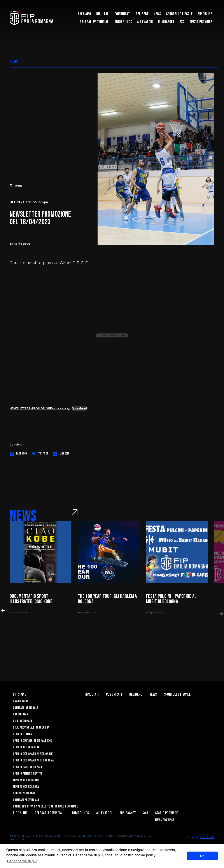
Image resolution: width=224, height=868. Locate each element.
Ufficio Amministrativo (28, 774)
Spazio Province (201, 22)
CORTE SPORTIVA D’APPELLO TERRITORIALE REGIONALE (45, 807)
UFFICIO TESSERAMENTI (27, 747)
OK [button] (202, 856)
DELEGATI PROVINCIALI (95, 22)
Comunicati (123, 14)
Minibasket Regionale (27, 780)
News (157, 14)
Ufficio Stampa (22, 734)
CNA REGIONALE (22, 701)
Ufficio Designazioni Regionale (33, 754)
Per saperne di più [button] (22, 861)
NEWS (14, 61)
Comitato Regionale (26, 708)
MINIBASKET (166, 22)
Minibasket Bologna (26, 787)
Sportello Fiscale (179, 14)
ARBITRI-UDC (123, 22)
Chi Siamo (85, 14)
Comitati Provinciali (26, 800)
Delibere (142, 14)
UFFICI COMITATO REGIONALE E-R (32, 741)
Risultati (103, 14)
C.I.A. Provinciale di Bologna (31, 728)
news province (165, 820)
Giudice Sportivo (24, 793)
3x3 (182, 22)
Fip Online (205, 14)
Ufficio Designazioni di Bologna (33, 760)
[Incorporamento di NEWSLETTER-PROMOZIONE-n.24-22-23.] (112, 335)
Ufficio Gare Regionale (28, 767)
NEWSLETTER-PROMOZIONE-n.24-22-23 (40, 408)
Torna (16, 186)
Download (79, 408)
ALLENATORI (145, 22)
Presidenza (20, 714)
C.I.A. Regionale (23, 721)
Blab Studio (207, 837)
